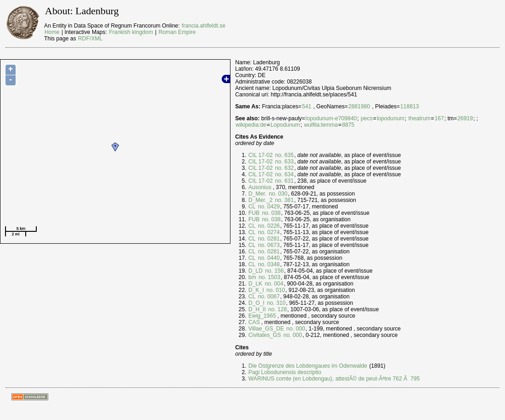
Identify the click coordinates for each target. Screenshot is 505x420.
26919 (465, 118)
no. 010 (275, 290)
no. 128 (277, 309)
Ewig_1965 (262, 316)
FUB (254, 213)
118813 (410, 106)
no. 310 (275, 303)
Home (52, 32)
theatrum (420, 118)
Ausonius (260, 187)
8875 (348, 125)
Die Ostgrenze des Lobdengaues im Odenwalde (308, 366)
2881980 (359, 106)
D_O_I (256, 303)
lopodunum (391, 118)
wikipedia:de (251, 125)
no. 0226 (268, 226)
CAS (254, 322)
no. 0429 (268, 207)
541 (307, 106)
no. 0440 (268, 258)
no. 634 (284, 174)
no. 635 (284, 155)
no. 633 (284, 162)
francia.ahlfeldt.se (204, 26)
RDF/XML (90, 39)
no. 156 (274, 271)
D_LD (255, 271)
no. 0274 (268, 232)
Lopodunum (285, 125)
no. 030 (277, 194)
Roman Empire (177, 32)
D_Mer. (257, 194)
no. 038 (270, 213)
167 (439, 118)
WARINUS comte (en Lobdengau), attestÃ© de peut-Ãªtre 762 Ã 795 (334, 379)
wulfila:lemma (321, 125)
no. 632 (284, 168)
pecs (367, 118)
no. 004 (273, 284)
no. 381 (284, 200)
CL (252, 207)
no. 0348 (268, 264)
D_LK (255, 284)
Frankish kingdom (131, 32)
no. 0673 (268, 245)
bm (252, 277)
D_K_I (256, 290)
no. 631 (284, 181)
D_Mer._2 (261, 200)
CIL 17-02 (261, 155)
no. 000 (295, 329)
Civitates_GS (265, 335)
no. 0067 (268, 297)
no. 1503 (269, 277)
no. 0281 (268, 239)
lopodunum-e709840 (331, 118)
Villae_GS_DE (266, 329)
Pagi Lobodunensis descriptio (285, 372)
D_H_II (257, 309)
